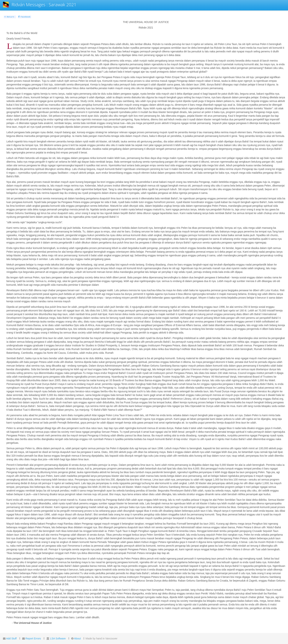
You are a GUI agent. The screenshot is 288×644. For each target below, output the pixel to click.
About (77, 638)
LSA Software (58, 638)
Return (9, 17)
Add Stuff (11, 638)
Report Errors (33, 638)
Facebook (24, 17)
